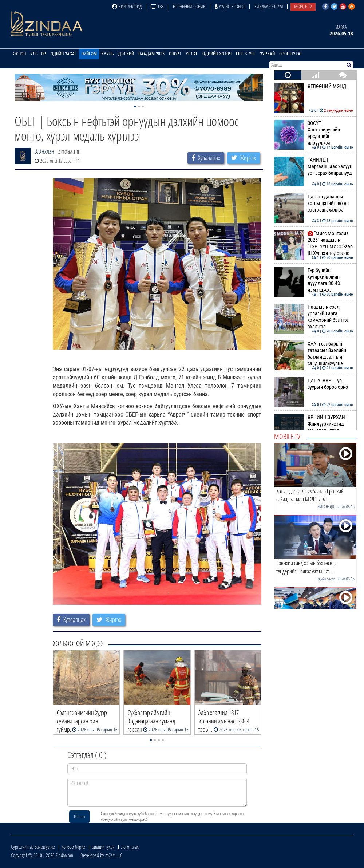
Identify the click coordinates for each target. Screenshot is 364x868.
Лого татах (130, 847)
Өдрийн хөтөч (217, 54)
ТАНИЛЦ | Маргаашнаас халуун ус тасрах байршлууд (314, 167)
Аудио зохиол (230, 6)
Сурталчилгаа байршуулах (33, 847)
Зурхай (267, 54)
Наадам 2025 (151, 54)
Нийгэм (89, 54)
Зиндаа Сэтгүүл (269, 6)
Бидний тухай (103, 847)
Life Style (246, 54)
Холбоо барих (73, 847)
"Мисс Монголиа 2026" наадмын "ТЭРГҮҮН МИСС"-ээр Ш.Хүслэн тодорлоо (314, 243)
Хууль (108, 54)
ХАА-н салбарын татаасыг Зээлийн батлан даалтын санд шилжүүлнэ (314, 354)
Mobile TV (303, 6)
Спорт (175, 54)
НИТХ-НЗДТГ (326, 507)
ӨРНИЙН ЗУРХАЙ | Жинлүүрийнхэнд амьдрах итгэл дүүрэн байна (314, 427)
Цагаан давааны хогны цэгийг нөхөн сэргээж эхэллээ (314, 203)
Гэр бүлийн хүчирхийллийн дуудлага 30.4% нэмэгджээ (314, 280)
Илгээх (80, 816)
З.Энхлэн (44, 151)
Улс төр (38, 54)
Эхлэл (19, 54)
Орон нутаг (291, 54)
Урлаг (192, 54)
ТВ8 (157, 6)
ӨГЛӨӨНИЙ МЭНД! (314, 86)
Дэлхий (126, 54)
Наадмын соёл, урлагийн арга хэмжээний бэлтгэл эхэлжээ (314, 317)
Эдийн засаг (64, 54)
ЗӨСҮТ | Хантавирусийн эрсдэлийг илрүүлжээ (314, 133)
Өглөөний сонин (189, 6)
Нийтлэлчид (127, 6)
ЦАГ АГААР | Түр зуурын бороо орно (314, 384)
